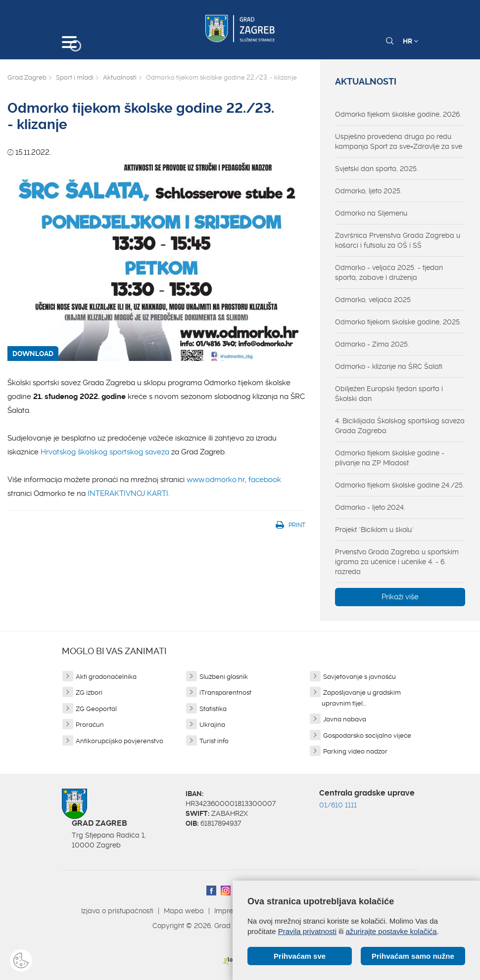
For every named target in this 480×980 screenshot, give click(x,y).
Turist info (214, 741)
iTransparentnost (225, 692)
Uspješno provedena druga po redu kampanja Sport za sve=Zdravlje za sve (399, 141)
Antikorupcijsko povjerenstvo (120, 741)
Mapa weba (184, 911)
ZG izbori (89, 692)
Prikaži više (400, 597)
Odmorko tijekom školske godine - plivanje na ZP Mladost (390, 458)
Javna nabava (345, 719)
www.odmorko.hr (216, 480)
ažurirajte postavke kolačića (391, 931)
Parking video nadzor (355, 751)
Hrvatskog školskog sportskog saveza (105, 452)
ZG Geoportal (96, 709)
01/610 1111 (338, 805)
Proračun (90, 725)
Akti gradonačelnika (106, 677)
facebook (265, 480)
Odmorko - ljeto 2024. (370, 507)
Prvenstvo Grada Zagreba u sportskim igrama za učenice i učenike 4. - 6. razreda (397, 562)
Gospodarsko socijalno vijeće (367, 735)
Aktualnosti (120, 77)
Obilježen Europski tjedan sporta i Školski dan (389, 394)
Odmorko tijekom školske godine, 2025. (398, 322)
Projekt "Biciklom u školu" (374, 530)
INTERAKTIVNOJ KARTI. (129, 493)
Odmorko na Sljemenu (371, 213)
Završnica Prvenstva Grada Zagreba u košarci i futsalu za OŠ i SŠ (398, 240)
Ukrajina (212, 725)
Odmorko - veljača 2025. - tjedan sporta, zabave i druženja (389, 272)
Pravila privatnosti (307, 931)
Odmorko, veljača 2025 (373, 300)
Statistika (213, 709)
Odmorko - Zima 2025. (372, 344)
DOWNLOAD (33, 354)
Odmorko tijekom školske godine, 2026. (398, 114)
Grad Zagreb (27, 77)
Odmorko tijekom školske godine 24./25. (400, 485)
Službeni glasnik (224, 677)
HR (410, 41)
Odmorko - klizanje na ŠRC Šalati (389, 366)
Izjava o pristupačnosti (117, 911)
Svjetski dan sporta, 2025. (377, 169)
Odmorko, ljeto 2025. (368, 191)
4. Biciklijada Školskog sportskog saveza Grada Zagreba (400, 426)
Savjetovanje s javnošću (360, 677)
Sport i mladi (75, 77)
